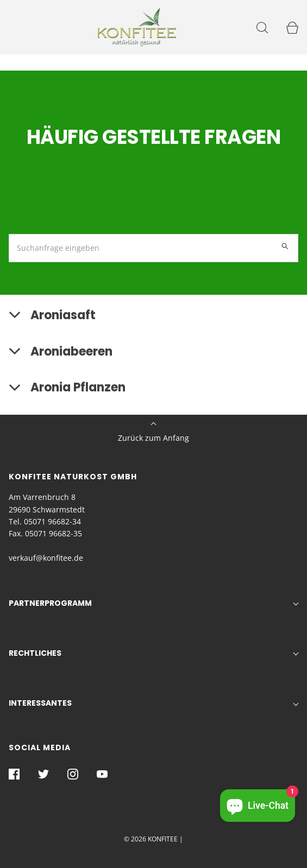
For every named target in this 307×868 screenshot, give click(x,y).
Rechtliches (35, 653)
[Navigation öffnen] (15, 27)
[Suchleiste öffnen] (262, 27)
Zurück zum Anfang (153, 433)
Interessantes (40, 703)
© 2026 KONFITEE (151, 839)
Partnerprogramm (50, 603)
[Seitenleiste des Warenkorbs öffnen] (292, 27)
